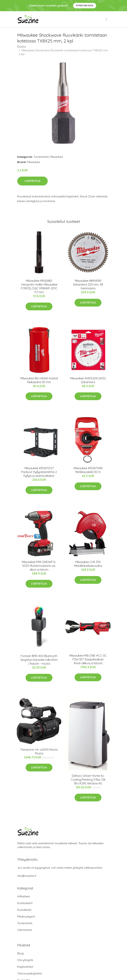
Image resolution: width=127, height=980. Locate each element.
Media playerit (26, 916)
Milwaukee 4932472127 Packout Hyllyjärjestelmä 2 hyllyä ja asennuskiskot (39, 472)
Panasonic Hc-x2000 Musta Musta (39, 751)
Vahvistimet (25, 930)
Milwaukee (56, 157)
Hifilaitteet (24, 896)
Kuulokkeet (24, 910)
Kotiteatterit (25, 903)
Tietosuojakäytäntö (30, 973)
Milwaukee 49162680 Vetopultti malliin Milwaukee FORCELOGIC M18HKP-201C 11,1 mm (39, 286)
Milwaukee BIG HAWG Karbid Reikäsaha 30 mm (39, 380)
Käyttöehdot (25, 967)
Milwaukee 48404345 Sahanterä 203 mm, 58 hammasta (88, 284)
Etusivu (22, 47)
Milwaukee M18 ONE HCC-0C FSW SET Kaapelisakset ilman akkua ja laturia (88, 659)
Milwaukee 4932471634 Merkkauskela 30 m (88, 470)
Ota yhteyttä (25, 960)
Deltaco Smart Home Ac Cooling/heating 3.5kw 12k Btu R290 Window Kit (88, 780)
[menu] (107, 19)
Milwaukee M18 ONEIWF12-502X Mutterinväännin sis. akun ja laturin (39, 566)
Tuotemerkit (41, 157)
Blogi (21, 953)
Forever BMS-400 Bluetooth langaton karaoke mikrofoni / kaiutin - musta (39, 660)
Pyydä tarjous (85, 6)
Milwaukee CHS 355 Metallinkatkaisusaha (88, 564)
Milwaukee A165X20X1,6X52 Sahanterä (88, 380)
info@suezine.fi (27, 876)
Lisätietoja (32, 181)
